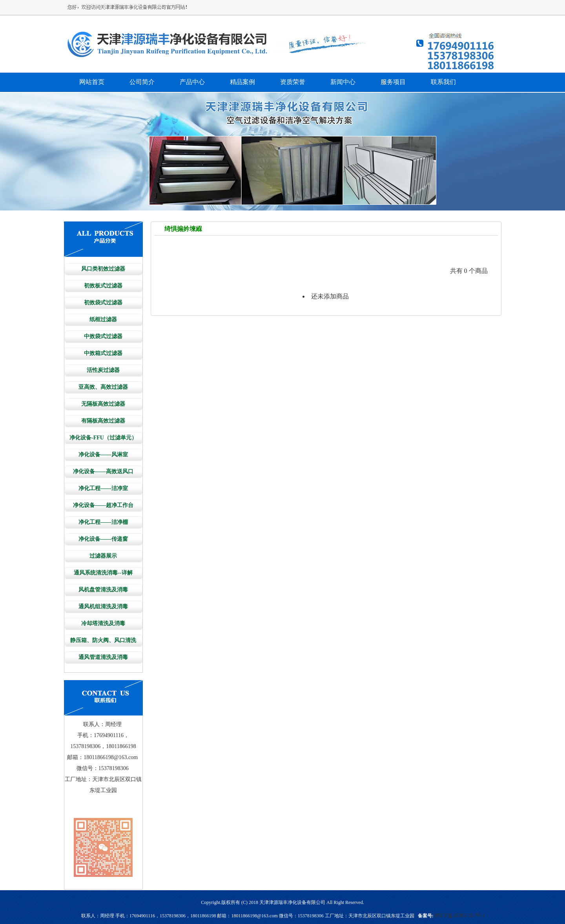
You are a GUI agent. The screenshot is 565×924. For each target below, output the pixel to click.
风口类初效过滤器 (103, 269)
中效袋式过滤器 (103, 336)
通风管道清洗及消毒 (103, 657)
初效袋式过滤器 (103, 303)
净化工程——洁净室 (103, 488)
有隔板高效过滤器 (103, 421)
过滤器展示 (103, 556)
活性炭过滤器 (103, 370)
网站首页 (92, 82)
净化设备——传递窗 (103, 539)
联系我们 (443, 82)
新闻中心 (343, 82)
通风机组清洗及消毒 (103, 607)
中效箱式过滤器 (103, 353)
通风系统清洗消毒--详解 (103, 573)
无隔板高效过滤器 (103, 404)
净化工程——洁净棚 (103, 522)
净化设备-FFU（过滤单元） (103, 438)
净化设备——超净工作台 (103, 505)
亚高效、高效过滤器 (103, 387)
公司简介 (142, 82)
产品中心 (192, 82)
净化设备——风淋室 (103, 455)
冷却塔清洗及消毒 (103, 623)
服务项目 (393, 82)
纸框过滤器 (103, 319)
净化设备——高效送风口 (103, 471)
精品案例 (242, 82)
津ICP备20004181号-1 (459, 916)
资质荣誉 (293, 82)
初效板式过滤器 (103, 286)
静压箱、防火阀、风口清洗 (103, 640)
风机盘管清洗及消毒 (103, 590)
